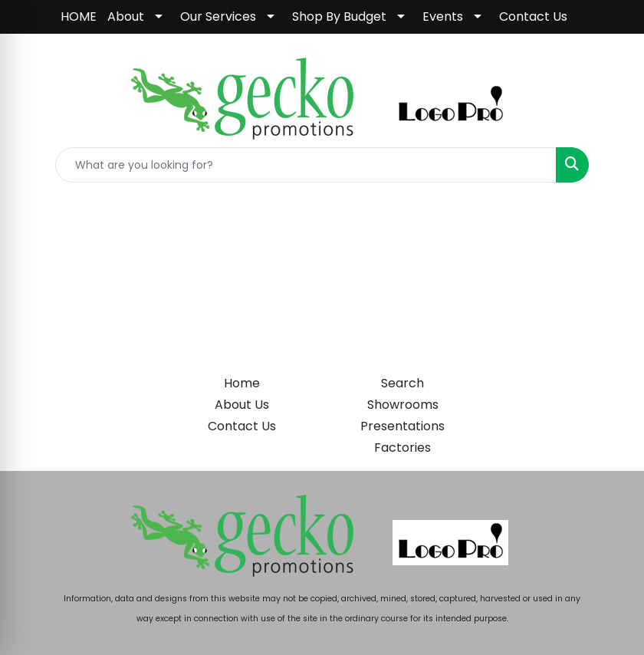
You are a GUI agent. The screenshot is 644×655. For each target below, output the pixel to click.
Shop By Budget (339, 16)
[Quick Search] (306, 165)
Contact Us (533, 16)
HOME (79, 16)
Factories (402, 448)
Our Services (218, 16)
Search (402, 383)
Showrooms (403, 405)
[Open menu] (613, 218)
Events (443, 16)
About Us (242, 405)
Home (242, 383)
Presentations (402, 426)
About (126, 16)
